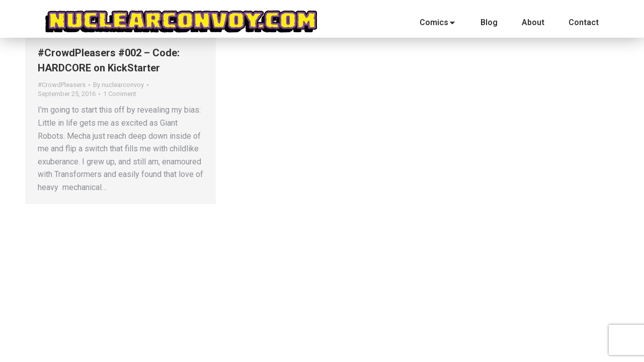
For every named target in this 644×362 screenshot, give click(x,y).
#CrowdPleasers (62, 85)
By (118, 85)
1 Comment (120, 94)
